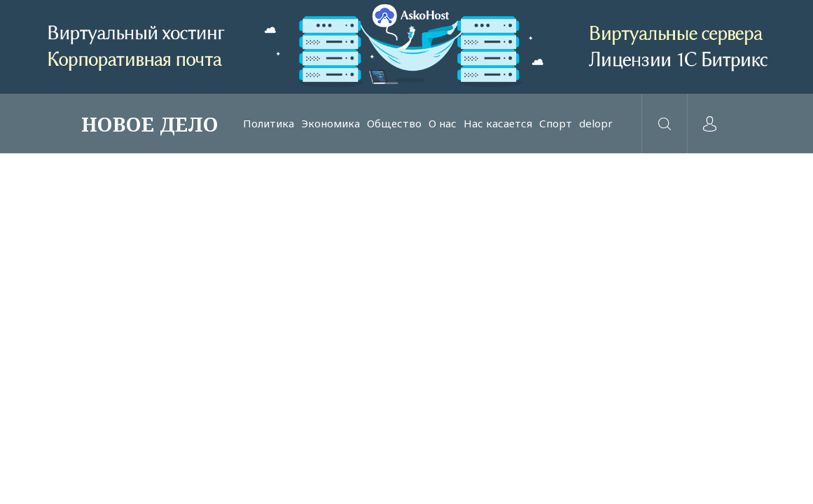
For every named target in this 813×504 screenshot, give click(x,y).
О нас (443, 124)
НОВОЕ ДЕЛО (150, 124)
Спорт (556, 124)
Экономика (331, 124)
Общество (394, 124)
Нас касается (498, 124)
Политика (269, 124)
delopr (596, 124)
